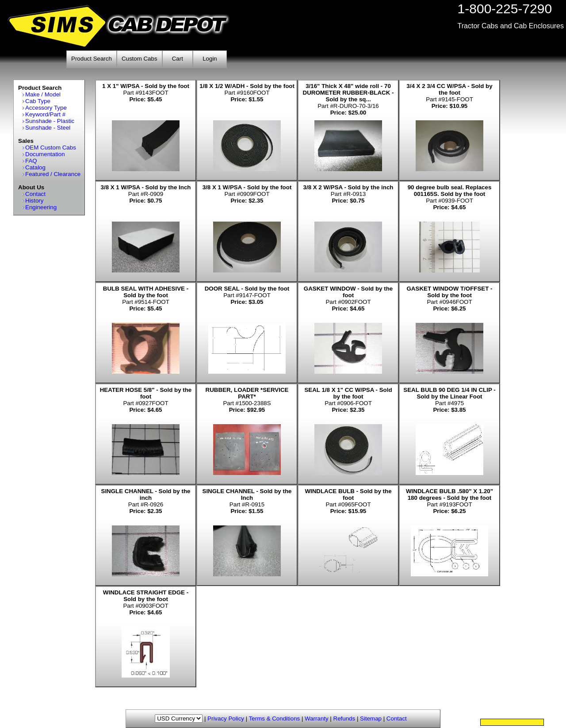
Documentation (45, 154)
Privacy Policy (226, 718)
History (34, 201)
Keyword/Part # (45, 114)
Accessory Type (46, 108)
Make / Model (43, 94)
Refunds (344, 718)
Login (210, 59)
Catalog (35, 167)
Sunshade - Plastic (50, 121)
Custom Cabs (140, 59)
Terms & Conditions (275, 718)
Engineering (41, 207)
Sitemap (371, 718)
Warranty (317, 718)
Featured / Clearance (53, 174)
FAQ (31, 161)
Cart (178, 59)
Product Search (92, 59)
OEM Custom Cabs (51, 148)
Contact (35, 194)
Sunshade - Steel (48, 128)
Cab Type (38, 101)
